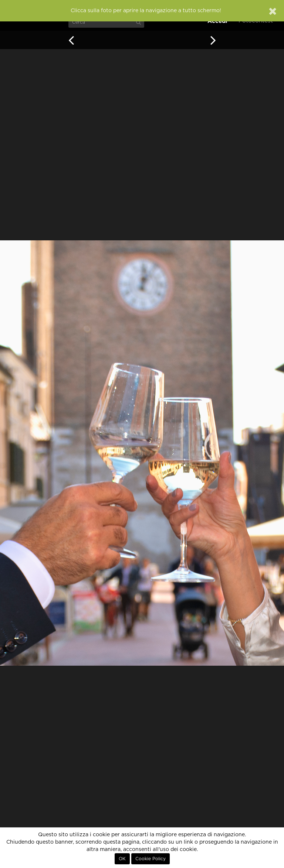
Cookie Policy (151, 859)
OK (122, 859)
